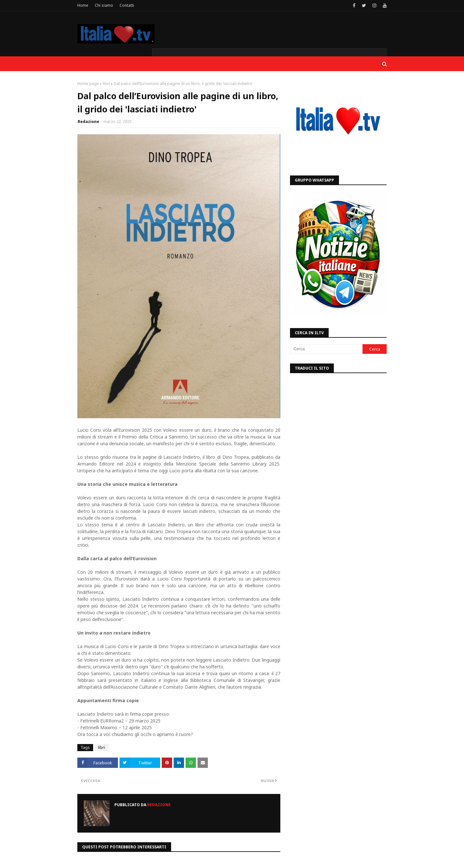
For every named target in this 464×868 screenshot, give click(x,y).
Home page (88, 84)
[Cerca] (326, 349)
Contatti (127, 5)
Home (83, 5)
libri (106, 84)
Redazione (88, 122)
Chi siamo (104, 5)
